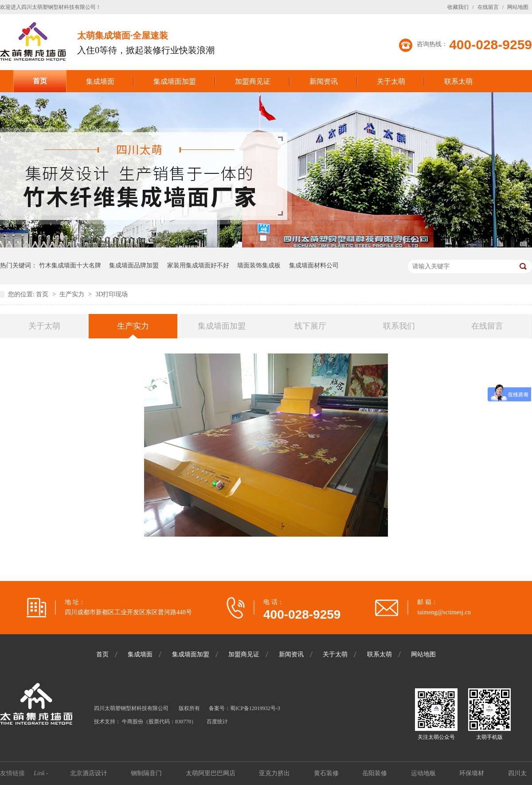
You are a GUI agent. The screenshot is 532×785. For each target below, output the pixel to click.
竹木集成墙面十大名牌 (70, 265)
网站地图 (518, 7)
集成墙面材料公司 (314, 265)
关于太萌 (391, 81)
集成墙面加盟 (175, 81)
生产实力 (73, 294)
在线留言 (488, 7)
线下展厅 (310, 326)
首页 (40, 81)
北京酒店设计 (90, 773)
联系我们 (399, 326)
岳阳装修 (376, 773)
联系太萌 (458, 81)
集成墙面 (100, 81)
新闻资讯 (324, 81)
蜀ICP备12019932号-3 (255, 708)
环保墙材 (473, 773)
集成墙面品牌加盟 (134, 265)
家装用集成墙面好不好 (198, 265)
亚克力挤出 (275, 773)
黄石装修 (327, 773)
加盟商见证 (253, 81)
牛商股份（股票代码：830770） (159, 722)
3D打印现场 (111, 294)
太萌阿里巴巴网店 (211, 773)
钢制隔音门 (147, 773)
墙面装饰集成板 (259, 265)
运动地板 (424, 773)
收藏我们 (458, 7)
